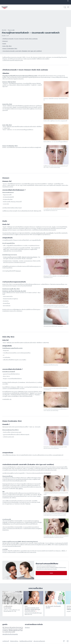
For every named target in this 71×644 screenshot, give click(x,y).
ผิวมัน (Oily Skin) (7, 46)
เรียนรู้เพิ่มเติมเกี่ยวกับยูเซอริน (10, 634)
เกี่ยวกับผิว (4, 30)
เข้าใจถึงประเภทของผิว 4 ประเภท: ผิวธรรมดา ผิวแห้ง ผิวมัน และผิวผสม (20, 39)
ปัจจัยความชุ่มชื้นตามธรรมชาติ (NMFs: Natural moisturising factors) (20, 257)
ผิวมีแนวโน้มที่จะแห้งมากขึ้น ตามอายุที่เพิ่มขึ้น (43, 233)
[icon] (64, 641)
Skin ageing (19, 489)
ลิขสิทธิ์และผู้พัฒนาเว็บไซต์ (26, 641)
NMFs (18, 543)
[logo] (5, 7)
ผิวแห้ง (4, 44)
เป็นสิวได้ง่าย (7, 524)
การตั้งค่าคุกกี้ (6, 641)
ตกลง (51, 573)
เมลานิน (39, 496)
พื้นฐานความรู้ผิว (11, 30)
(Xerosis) (5, 230)
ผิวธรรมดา (5, 41)
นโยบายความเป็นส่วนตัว (39, 641)
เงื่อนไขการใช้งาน (14, 641)
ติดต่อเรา (27, 628)
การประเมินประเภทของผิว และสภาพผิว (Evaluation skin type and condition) (22, 51)
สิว (41, 382)
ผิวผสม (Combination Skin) (10, 49)
